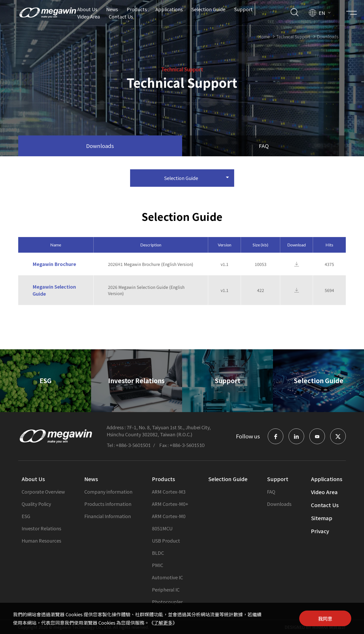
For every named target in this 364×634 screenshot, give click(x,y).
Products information (108, 504)
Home (264, 36)
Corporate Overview (43, 492)
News (112, 9)
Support (243, 9)
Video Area (89, 16)
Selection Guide (208, 9)
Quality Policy (36, 504)
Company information (108, 492)
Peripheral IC (166, 589)
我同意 (325, 618)
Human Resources (41, 540)
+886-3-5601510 (187, 445)
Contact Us (121, 16)
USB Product (166, 540)
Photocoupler (167, 602)
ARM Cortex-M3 (169, 492)
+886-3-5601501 (133, 445)
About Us (87, 9)
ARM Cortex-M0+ (170, 504)
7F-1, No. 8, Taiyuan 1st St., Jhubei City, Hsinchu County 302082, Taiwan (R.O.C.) (159, 431)
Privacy (320, 531)
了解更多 (163, 623)
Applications (169, 9)
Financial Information (108, 516)
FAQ (271, 492)
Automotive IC (167, 577)
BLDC (158, 553)
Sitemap (322, 518)
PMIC (158, 565)
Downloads (279, 504)
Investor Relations (41, 528)
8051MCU (162, 528)
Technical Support (293, 36)
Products (137, 9)
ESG (26, 516)
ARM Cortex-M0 (169, 516)
